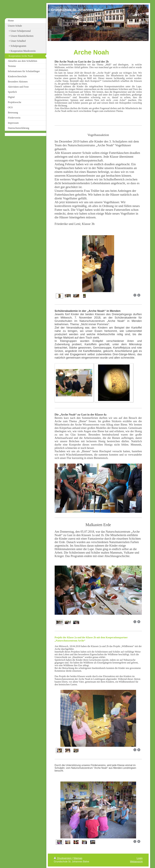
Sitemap (78, 858)
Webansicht (136, 862)
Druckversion (63, 858)
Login (140, 858)
